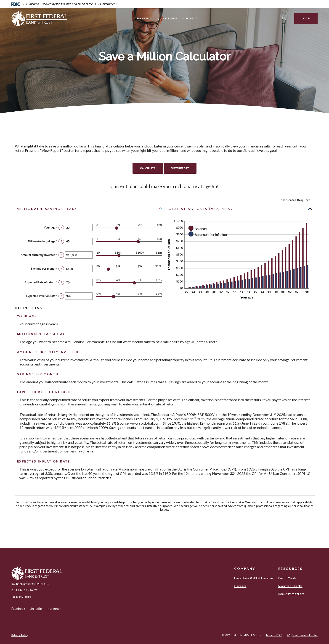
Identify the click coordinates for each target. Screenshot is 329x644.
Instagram (54, 609)
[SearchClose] (284, 18)
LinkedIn (36, 609)
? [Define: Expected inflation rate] (61, 296)
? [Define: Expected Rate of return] (61, 282)
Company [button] (245, 569)
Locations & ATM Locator (254, 578)
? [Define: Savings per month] (61, 269)
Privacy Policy (20, 635)
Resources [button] (290, 569)
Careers (240, 586)
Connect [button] (190, 18)
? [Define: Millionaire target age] (61, 241)
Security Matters (291, 594)
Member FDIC (274, 635)
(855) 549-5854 (21, 597)
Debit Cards (288, 578)
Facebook (18, 609)
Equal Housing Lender (305, 635)
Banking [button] (144, 18)
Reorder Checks (290, 586)
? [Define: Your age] (61, 228)
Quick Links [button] (167, 18)
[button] (90, 209)
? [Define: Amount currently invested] (61, 255)
